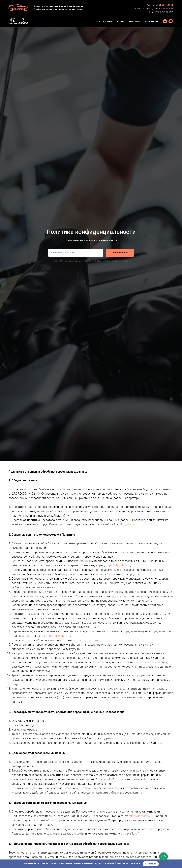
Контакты (135, 21)
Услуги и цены (104, 21)
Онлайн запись (120, 253)
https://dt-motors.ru (131, 524)
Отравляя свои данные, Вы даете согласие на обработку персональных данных (91, 261)
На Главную (151, 21)
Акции (121, 21)
